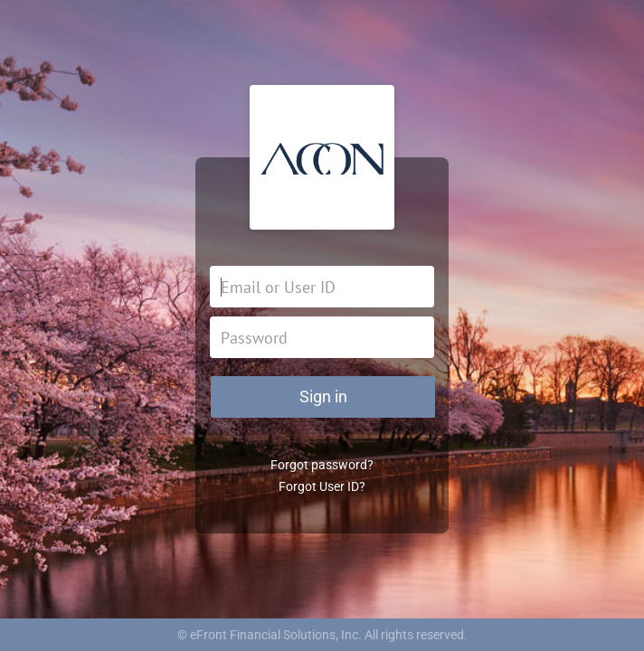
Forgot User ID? (322, 486)
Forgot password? (322, 465)
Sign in (323, 396)
